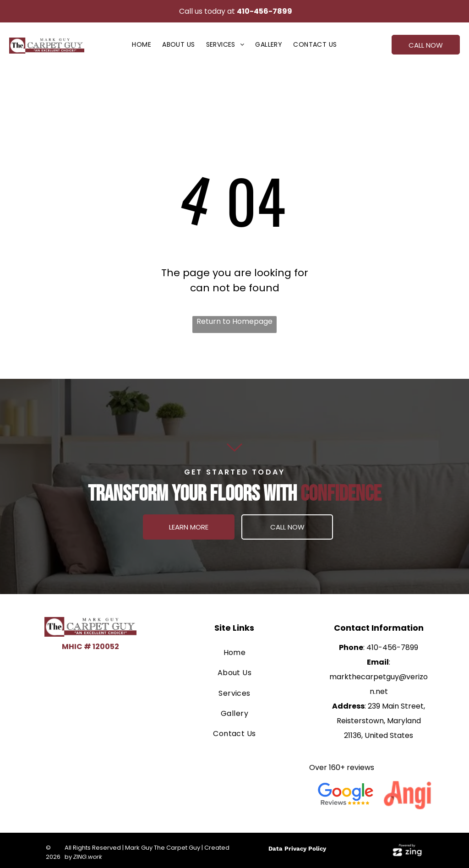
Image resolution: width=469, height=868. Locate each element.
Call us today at (207, 11)
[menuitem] (142, 44)
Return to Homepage (234, 321)
